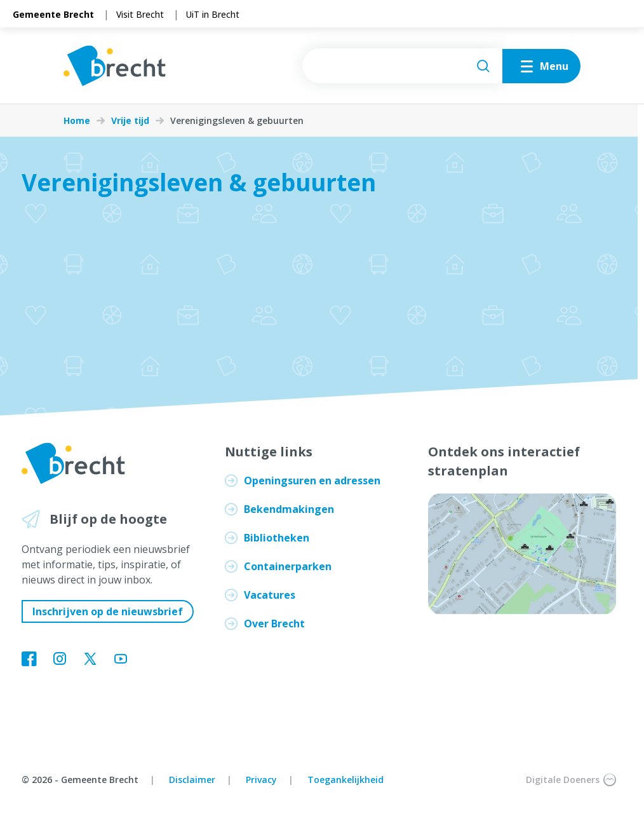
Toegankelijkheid (345, 780)
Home (77, 121)
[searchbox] (402, 66)
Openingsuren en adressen (312, 481)
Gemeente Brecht (53, 14)
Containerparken (288, 566)
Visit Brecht (140, 14)
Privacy (261, 780)
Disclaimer (192, 780)
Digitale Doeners (571, 780)
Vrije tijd (130, 121)
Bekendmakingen (289, 509)
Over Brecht (274, 624)
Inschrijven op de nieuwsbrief (108, 611)
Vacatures (270, 595)
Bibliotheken (277, 538)
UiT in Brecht (213, 14)
